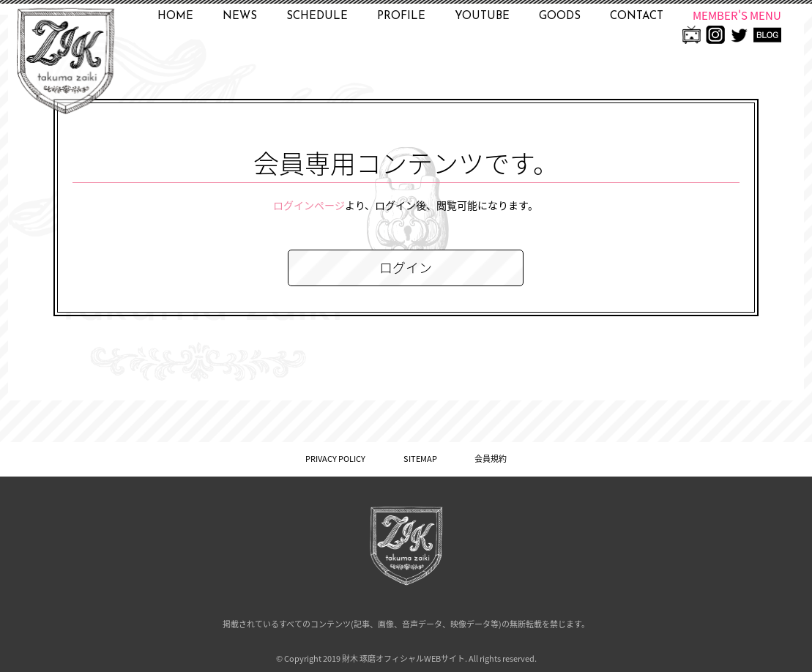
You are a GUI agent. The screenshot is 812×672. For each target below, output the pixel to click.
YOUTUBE (482, 16)
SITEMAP (420, 459)
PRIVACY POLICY (335, 459)
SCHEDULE (317, 16)
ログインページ (309, 205)
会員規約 (491, 459)
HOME (175, 16)
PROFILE (401, 16)
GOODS (560, 16)
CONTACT (637, 16)
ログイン (406, 268)
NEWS (240, 16)
